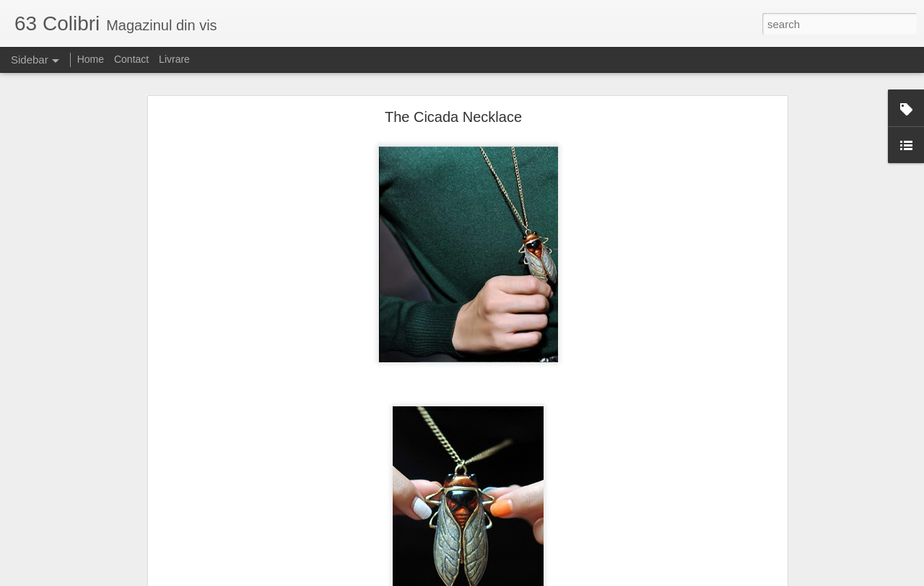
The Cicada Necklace (453, 117)
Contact (131, 59)
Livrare (174, 59)
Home (91, 59)
